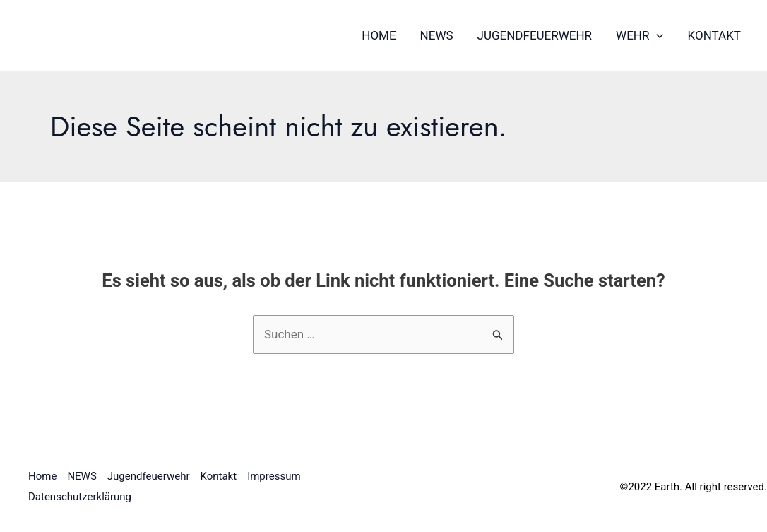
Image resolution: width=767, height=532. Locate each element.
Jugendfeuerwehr (535, 35)
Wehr (640, 35)
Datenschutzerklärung (80, 497)
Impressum (274, 476)
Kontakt (714, 35)
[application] (656, 35)
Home (379, 35)
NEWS (437, 35)
